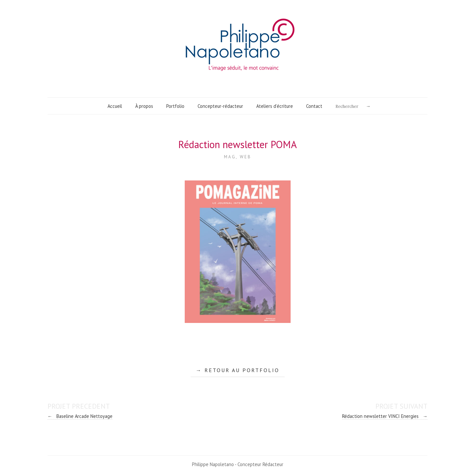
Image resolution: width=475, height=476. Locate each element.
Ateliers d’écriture (275, 106)
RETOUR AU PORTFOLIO (242, 370)
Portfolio (175, 106)
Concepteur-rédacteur (220, 106)
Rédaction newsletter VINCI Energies (385, 416)
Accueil (115, 106)
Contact (314, 106)
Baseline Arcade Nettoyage (80, 416)
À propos (144, 106)
